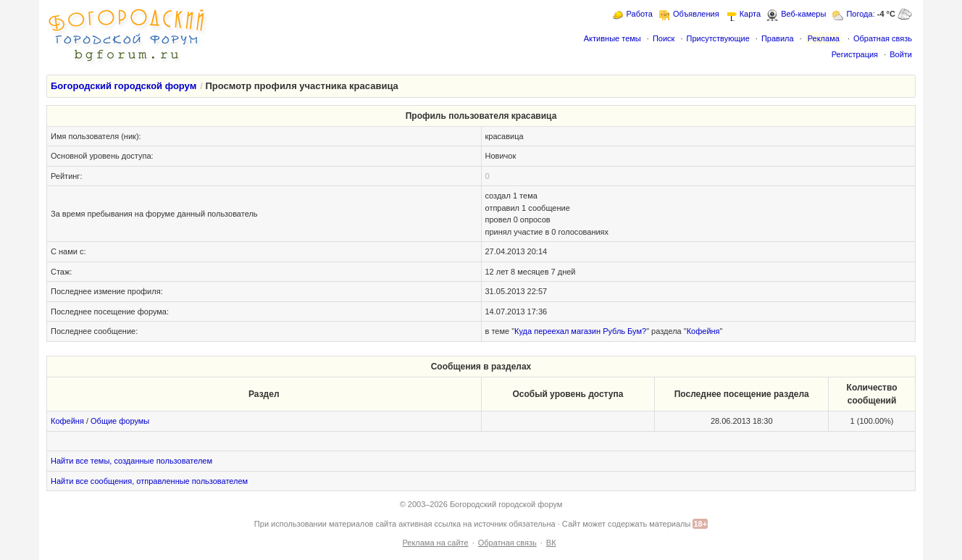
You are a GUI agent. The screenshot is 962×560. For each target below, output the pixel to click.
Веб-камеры (803, 14)
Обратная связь (883, 38)
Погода (859, 14)
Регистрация (855, 54)
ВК (551, 543)
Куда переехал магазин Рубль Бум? (580, 331)
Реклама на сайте (435, 543)
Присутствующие (718, 38)
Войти (901, 54)
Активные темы (612, 38)
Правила (778, 38)
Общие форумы (120, 421)
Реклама (824, 38)
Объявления (696, 14)
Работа (640, 14)
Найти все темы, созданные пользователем (131, 461)
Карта (750, 14)
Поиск (664, 38)
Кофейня (703, 331)
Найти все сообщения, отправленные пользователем (149, 481)
